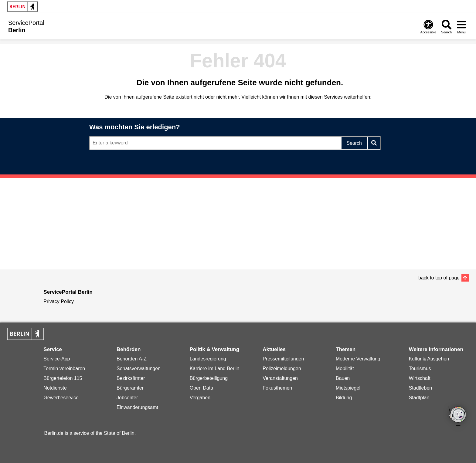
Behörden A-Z (132, 359)
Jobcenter (127, 398)
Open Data (201, 388)
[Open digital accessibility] (428, 27)
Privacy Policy (59, 301)
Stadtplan (419, 398)
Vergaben (200, 398)
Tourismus (420, 368)
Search (354, 143)
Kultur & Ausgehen (429, 359)
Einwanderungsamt (137, 407)
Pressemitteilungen (283, 359)
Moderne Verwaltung (358, 359)
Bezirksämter (131, 378)
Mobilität (345, 368)
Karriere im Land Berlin (215, 368)
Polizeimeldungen (282, 368)
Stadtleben (421, 388)
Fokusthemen (277, 388)
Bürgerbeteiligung (209, 378)
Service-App (57, 359)
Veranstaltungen (280, 378)
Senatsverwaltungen (139, 368)
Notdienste (55, 388)
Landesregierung (208, 359)
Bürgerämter (130, 388)
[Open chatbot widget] (458, 417)
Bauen (343, 378)
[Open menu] (461, 27)
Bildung (344, 398)
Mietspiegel (348, 388)
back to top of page (439, 278)
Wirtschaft (420, 378)
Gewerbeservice (61, 398)
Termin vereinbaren (64, 368)
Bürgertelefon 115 (63, 378)
